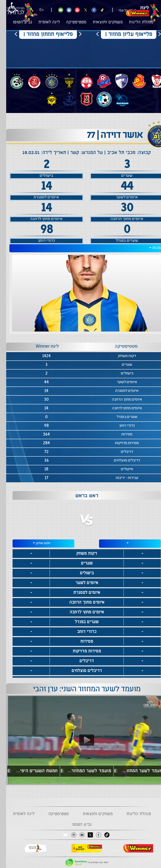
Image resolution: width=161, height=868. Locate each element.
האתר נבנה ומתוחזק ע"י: (81, 862)
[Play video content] (80, 740)
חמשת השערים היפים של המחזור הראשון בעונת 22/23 (29, 771)
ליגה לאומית (43, 22)
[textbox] (124, 543)
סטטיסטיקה (70, 22)
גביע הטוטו (16, 22)
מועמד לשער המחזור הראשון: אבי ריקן (82, 771)
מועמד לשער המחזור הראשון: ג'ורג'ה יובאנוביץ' (135, 771)
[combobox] (80, 248)
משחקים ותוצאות (101, 22)
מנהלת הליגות (135, 22)
